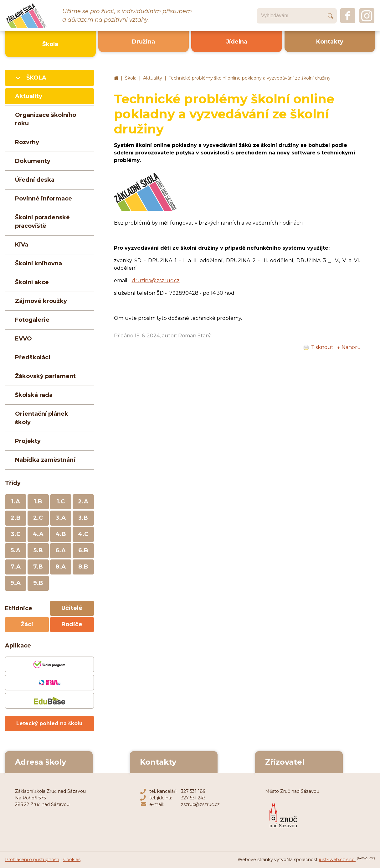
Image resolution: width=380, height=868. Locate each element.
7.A (16, 567)
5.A (15, 550)
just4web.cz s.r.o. (337, 860)
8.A (61, 567)
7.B (38, 567)
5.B (38, 550)
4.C (83, 534)
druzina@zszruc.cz (156, 281)
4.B (61, 534)
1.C (61, 502)
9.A (15, 583)
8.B (83, 567)
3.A (61, 518)
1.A (16, 502)
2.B (16, 518)
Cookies (72, 860)
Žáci (27, 624)
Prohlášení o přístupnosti (32, 860)
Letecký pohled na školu (49, 723)
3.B (83, 518)
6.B (83, 550)
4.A (38, 534)
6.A (61, 550)
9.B (38, 583)
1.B (38, 502)
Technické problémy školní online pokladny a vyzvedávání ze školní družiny (250, 78)
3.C (16, 534)
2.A (83, 502)
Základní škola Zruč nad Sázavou (116, 78)
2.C (38, 518)
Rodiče (72, 624)
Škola (131, 78)
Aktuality (153, 78)
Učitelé (72, 608)
